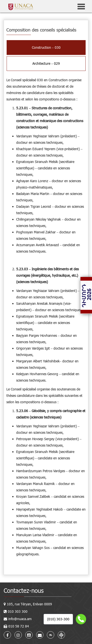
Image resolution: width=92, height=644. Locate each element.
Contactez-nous (24, 590)
